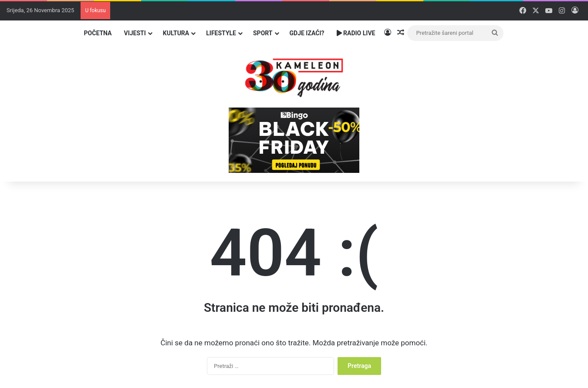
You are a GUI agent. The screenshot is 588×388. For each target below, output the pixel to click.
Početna (98, 33)
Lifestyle (221, 33)
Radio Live (356, 33)
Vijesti (135, 33)
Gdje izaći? (307, 33)
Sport (263, 33)
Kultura (176, 33)
